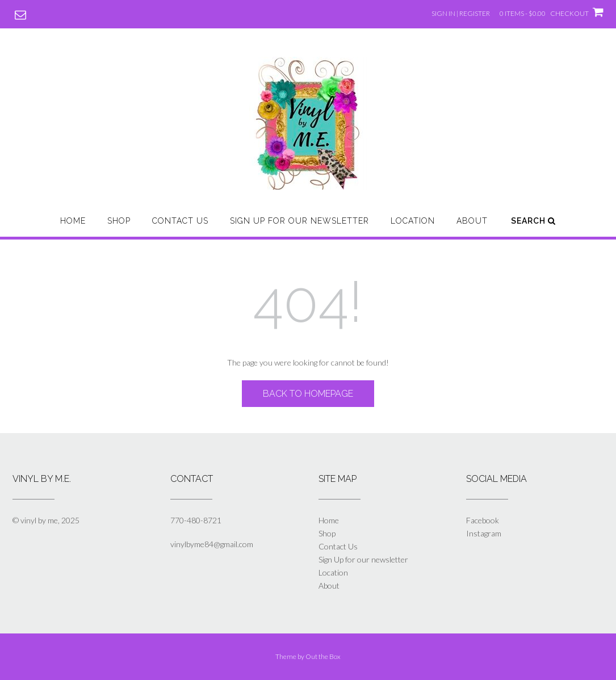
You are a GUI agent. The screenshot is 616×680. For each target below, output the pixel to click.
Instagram (484, 533)
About (472, 221)
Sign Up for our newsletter (299, 221)
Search (533, 221)
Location (413, 221)
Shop (119, 221)
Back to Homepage (308, 394)
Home (73, 221)
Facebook (483, 520)
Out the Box (323, 656)
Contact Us (180, 221)
